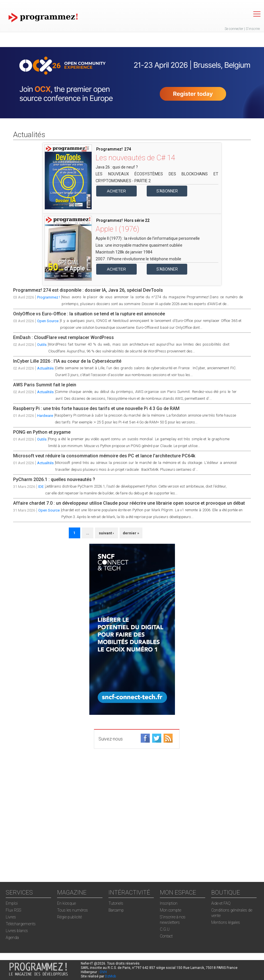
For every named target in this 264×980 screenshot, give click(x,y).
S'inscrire (253, 29)
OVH (103, 972)
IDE (41, 487)
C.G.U (165, 929)
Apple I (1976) (117, 229)
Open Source (48, 321)
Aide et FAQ (221, 903)
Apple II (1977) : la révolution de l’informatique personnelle (148, 238)
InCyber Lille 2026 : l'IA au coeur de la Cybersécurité (67, 361)
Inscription (169, 903)
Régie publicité (69, 917)
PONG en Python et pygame (42, 432)
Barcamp (116, 910)
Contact (166, 936)
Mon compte (171, 910)
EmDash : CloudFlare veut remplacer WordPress (64, 337)
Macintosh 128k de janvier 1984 (124, 252)
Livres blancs (17, 931)
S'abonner (167, 191)
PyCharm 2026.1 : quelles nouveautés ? (54, 479)
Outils (42, 345)
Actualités (45, 368)
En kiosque (66, 903)
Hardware (45, 416)
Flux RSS (13, 910)
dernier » (131, 533)
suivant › (106, 533)
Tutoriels (116, 903)
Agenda (12, 938)
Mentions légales (226, 922)
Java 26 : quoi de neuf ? (117, 167)
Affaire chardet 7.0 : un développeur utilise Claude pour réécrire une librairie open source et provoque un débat (129, 503)
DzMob (110, 976)
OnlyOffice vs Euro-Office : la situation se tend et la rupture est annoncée (89, 314)
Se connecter (234, 29)
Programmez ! (49, 297)
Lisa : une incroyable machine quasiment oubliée (139, 245)
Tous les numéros (72, 910)
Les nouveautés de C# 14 (135, 158)
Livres (11, 917)
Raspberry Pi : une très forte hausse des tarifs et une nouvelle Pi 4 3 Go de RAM (96, 408)
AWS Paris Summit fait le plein (45, 385)
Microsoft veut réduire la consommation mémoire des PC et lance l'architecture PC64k (104, 456)
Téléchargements (21, 924)
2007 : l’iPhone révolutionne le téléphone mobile (138, 259)
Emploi (12, 903)
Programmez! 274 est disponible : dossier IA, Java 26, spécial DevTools (88, 290)
